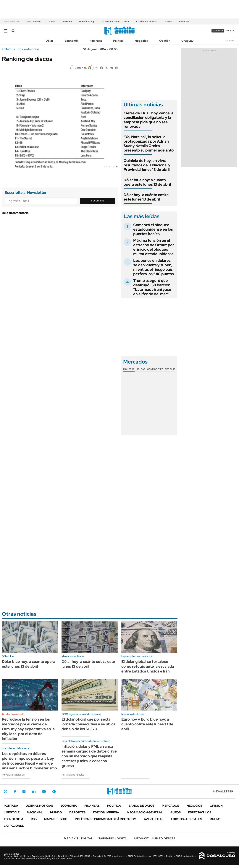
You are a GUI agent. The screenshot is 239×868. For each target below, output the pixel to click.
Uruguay (187, 41)
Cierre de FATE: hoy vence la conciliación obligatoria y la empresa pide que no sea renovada (148, 120)
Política (118, 41)
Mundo (56, 812)
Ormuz (51, 22)
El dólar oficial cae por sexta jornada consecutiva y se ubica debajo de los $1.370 (88, 724)
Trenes (168, 22)
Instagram (24, 792)
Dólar (49, 41)
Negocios (141, 41)
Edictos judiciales (186, 819)
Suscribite (98, 201)
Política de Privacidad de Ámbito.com (106, 819)
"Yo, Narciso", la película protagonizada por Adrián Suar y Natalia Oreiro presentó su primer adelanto (149, 144)
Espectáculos (200, 812)
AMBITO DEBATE (155, 838)
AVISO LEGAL (154, 819)
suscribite (218, 31)
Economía (71, 41)
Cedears (170, 369)
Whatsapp (54, 792)
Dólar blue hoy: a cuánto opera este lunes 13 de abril (147, 182)
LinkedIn (34, 792)
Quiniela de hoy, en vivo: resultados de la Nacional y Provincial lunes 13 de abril (147, 165)
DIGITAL (78, 838)
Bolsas (141, 369)
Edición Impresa (106, 812)
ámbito (7, 49)
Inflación (184, 22)
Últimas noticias (39, 806)
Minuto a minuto (15, 714)
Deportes (77, 812)
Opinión (165, 41)
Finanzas (96, 41)
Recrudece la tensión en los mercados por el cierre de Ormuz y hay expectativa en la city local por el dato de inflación (28, 729)
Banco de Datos (141, 806)
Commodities (155, 369)
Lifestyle (12, 812)
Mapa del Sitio (56, 819)
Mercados (171, 806)
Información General (145, 812)
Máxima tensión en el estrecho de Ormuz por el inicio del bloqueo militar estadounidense (154, 247)
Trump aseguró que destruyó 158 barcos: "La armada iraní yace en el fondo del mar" (152, 287)
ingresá (230, 31)
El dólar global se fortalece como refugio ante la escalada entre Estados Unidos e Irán (148, 666)
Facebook (15, 792)
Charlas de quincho (147, 22)
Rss (34, 819)
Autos (175, 812)
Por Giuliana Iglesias (13, 775)
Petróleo (67, 22)
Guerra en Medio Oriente (115, 22)
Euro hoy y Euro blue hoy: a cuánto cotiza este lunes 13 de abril (147, 724)
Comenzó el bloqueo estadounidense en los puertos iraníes (153, 229)
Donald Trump (87, 22)
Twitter (6, 792)
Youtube (44, 792)
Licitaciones (14, 826)
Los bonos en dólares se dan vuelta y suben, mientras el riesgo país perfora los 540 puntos (154, 267)
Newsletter (230, 41)
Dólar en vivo (33, 22)
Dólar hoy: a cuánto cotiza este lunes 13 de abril (146, 197)
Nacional (35, 812)
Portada (11, 806)
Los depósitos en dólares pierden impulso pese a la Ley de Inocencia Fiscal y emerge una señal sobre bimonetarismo (29, 761)
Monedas (129, 369)
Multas (215, 819)
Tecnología (14, 819)
